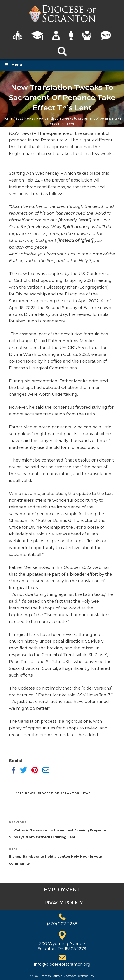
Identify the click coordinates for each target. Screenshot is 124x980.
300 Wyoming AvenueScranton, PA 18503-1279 (62, 946)
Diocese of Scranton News (65, 793)
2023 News (24, 118)
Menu (13, 65)
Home (8, 118)
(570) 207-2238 (62, 924)
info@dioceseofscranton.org (62, 964)
